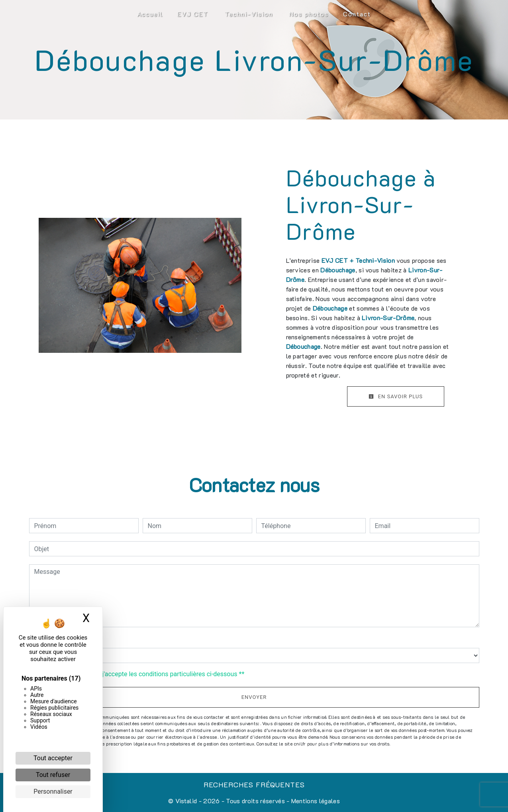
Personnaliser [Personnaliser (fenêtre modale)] (53, 791)
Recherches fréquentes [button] (254, 785)
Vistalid (186, 801)
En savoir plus (396, 396)
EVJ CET (193, 14)
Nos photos (309, 14)
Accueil (150, 14)
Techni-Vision (249, 14)
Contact (357, 14)
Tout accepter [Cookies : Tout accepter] (53, 758)
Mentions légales (315, 801)
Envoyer (254, 697)
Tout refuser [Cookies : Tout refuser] (53, 775)
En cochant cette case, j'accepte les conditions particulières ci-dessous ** (141, 674)
